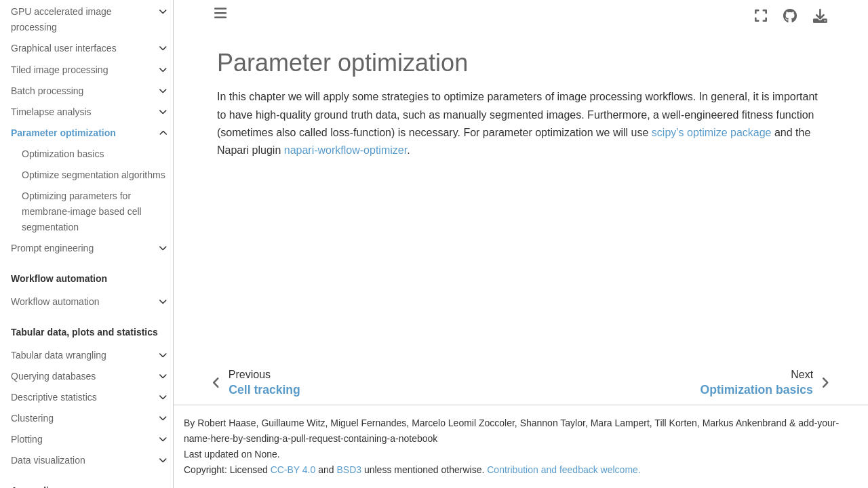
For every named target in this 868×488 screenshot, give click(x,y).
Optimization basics (63, 154)
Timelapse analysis (51, 112)
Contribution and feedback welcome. (564, 470)
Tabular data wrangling (59, 355)
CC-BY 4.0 (293, 470)
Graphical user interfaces (64, 48)
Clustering (32, 418)
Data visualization (48, 460)
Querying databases (53, 376)
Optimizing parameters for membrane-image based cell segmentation (82, 211)
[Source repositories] (790, 16)
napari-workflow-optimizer (346, 150)
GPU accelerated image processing (61, 19)
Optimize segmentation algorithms (94, 175)
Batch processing (47, 91)
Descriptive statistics (54, 397)
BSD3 (349, 470)
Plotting (27, 439)
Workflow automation (55, 302)
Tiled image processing (59, 70)
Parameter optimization (63, 133)
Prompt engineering (52, 248)
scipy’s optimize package (712, 133)
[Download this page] (820, 16)
